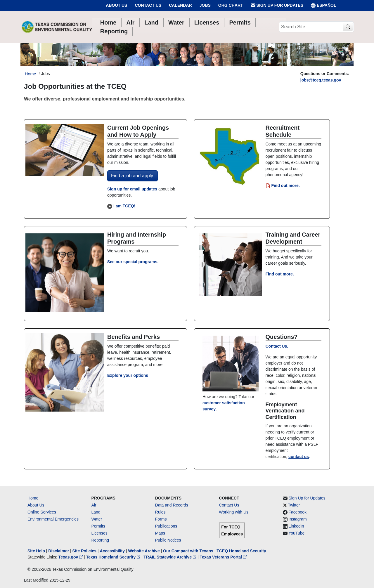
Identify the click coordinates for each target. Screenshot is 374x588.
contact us (299, 457)
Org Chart (231, 5)
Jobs (205, 5)
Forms (161, 519)
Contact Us (148, 5)
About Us (116, 5)
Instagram (298, 519)
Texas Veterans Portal (223, 557)
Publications (166, 526)
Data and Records (172, 505)
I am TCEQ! (124, 206)
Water (97, 519)
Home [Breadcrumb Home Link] (30, 74)
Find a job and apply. (133, 176)
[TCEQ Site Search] (348, 27)
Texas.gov (71, 557)
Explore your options (128, 375)
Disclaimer (59, 551)
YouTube (296, 533)
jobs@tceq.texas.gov (321, 80)
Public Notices (168, 540)
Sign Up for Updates (277, 5)
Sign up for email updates (132, 189)
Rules (160, 512)
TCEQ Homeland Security (241, 551)
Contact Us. (277, 346)
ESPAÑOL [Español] (324, 5)
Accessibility (113, 551)
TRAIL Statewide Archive (170, 557)
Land (96, 512)
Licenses (99, 533)
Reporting (100, 540)
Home (33, 498)
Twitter (294, 505)
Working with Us (234, 512)
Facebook (298, 512)
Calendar (180, 5)
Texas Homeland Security (114, 557)
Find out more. (283, 185)
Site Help (36, 551)
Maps (160, 533)
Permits (98, 526)
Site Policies (84, 551)
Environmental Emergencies (53, 519)
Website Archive (144, 551)
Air (94, 505)
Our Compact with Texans (188, 551)
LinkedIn (296, 526)
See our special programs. (133, 262)
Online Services (42, 512)
